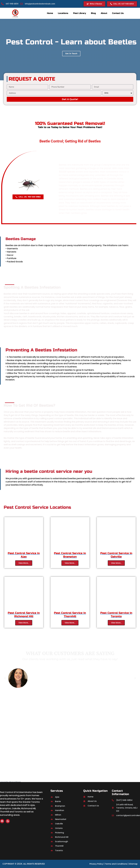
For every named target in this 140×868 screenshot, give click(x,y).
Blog (93, 13)
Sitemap (133, 864)
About (104, 13)
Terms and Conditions (115, 864)
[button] (5, 678)
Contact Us (118, 13)
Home (50, 13)
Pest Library (80, 13)
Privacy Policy (94, 864)
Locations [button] (63, 13)
